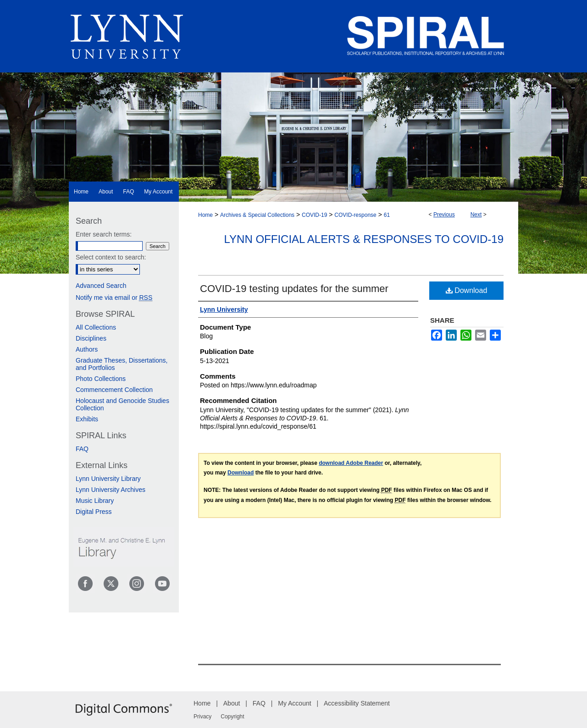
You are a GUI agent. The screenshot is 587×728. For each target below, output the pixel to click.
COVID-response (355, 215)
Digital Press (94, 512)
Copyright (232, 717)
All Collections (96, 327)
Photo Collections (101, 379)
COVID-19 (314, 215)
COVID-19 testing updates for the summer (294, 289)
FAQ (82, 449)
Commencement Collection (114, 390)
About (232, 703)
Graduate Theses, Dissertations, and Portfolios (122, 364)
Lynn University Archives (111, 490)
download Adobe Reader (351, 463)
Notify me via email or (114, 298)
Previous (444, 215)
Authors (87, 349)
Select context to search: (111, 257)
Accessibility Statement (357, 703)
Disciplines (91, 338)
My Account (294, 703)
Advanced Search (101, 286)
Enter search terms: (104, 234)
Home (205, 215)
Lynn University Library (108, 479)
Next (476, 215)
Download (467, 290)
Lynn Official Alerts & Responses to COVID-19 (364, 239)
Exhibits (87, 419)
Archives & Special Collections (257, 215)
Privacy (202, 717)
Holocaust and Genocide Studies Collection (122, 404)
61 (387, 215)
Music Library (95, 501)
